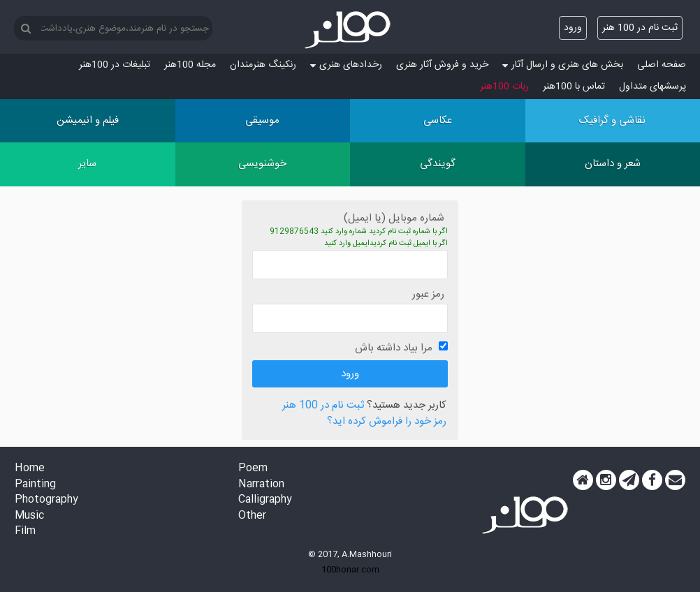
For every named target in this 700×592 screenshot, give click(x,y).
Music (29, 516)
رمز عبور (428, 294)
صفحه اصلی (662, 65)
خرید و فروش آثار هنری (442, 65)
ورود (573, 28)
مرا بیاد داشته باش (394, 348)
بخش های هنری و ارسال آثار (563, 65)
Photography (46, 500)
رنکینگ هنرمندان (263, 65)
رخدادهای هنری (346, 65)
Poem (253, 469)
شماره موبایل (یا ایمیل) (394, 218)
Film (25, 532)
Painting (35, 485)
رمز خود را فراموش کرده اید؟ (387, 422)
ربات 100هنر (504, 87)
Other (252, 516)
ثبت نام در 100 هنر (640, 28)
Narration (261, 485)
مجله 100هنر (190, 65)
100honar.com (350, 570)
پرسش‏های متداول (652, 87)
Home (30, 469)
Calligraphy (265, 500)
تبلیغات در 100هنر (115, 65)
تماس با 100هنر (574, 87)
